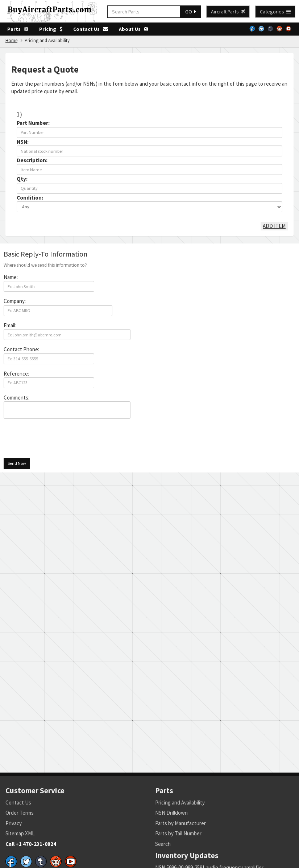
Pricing (51, 29)
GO (191, 12)
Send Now (17, 463)
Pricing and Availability (180, 803)
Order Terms (20, 813)
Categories (275, 12)
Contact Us (91, 29)
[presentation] (59, 438)
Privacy (14, 823)
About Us (134, 29)
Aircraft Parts (228, 12)
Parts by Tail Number (178, 833)
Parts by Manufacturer (180, 823)
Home (11, 40)
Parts (18, 29)
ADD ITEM (274, 226)
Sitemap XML (20, 833)
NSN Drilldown (171, 813)
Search (163, 844)
